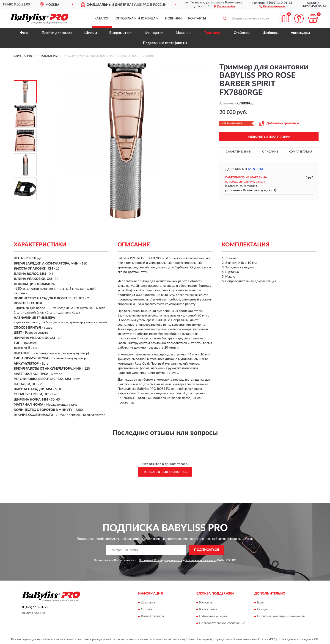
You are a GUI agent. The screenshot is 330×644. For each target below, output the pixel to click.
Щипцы (91, 33)
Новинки (173, 19)
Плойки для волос (57, 33)
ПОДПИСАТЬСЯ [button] (207, 550)
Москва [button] (256, 169)
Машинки (184, 33)
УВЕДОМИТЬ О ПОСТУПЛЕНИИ (269, 137)
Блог (261, 603)
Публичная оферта (213, 616)
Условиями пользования (201, 560)
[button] (272, 6)
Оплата (146, 609)
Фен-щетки (154, 33)
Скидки (263, 609)
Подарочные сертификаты (165, 43)
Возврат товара (152, 616)
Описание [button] (270, 152)
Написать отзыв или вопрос (165, 472)
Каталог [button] (102, 19)
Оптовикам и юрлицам (137, 19)
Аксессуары (300, 33)
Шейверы (271, 33)
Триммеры (213, 33)
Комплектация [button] (300, 152)
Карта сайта (208, 609)
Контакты (197, 19)
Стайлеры (242, 33)
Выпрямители (121, 33)
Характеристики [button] (239, 152)
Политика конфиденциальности (281, 616)
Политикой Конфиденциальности (161, 560)
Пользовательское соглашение (222, 623)
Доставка (148, 603)
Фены (25, 33)
